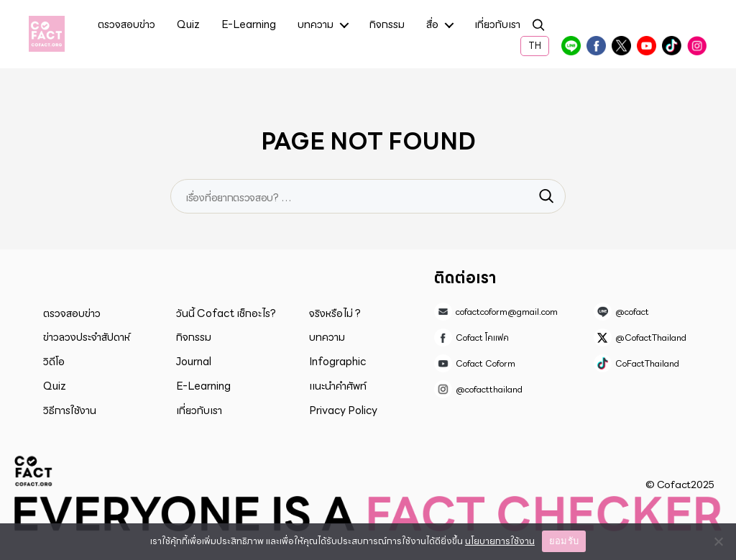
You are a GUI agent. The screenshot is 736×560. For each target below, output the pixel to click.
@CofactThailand (621, 46)
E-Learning (249, 26)
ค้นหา (538, 27)
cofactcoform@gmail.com (507, 312)
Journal (194, 362)
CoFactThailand (671, 46)
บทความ (316, 26)
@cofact (571, 46)
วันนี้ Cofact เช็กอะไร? (226, 313)
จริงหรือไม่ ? (335, 313)
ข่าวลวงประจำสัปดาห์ (87, 337)
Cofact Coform (646, 46)
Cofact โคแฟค (596, 46)
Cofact (34, 471)
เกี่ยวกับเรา (497, 26)
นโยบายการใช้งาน (500, 541)
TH (535, 46)
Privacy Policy (343, 410)
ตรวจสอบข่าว (126, 26)
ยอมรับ (564, 541)
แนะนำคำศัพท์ (338, 386)
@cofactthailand (696, 46)
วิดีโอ (54, 362)
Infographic (337, 362)
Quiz (188, 26)
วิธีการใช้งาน (70, 410)
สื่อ (432, 26)
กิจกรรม (387, 26)
